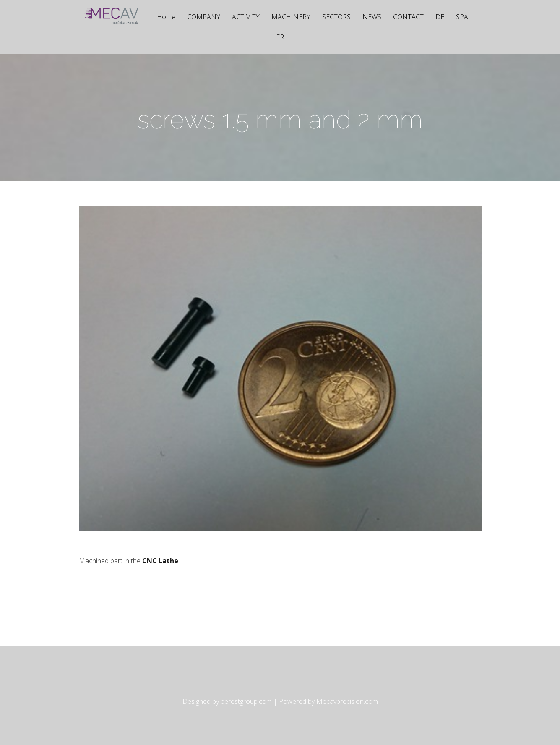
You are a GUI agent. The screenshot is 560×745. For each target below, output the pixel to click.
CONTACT (408, 17)
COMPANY (204, 17)
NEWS (372, 17)
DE (440, 17)
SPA (462, 17)
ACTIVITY (246, 17)
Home (166, 17)
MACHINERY (291, 17)
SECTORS (336, 17)
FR (280, 38)
